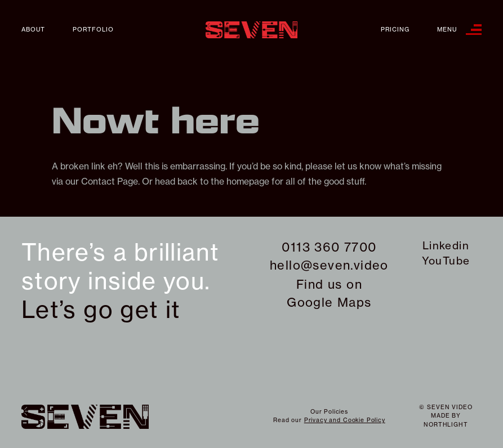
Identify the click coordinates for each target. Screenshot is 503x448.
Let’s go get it (101, 310)
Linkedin (446, 245)
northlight (446, 425)
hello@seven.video (329, 265)
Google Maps (329, 302)
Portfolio (93, 30)
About (33, 30)
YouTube (446, 261)
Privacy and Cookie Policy (345, 420)
